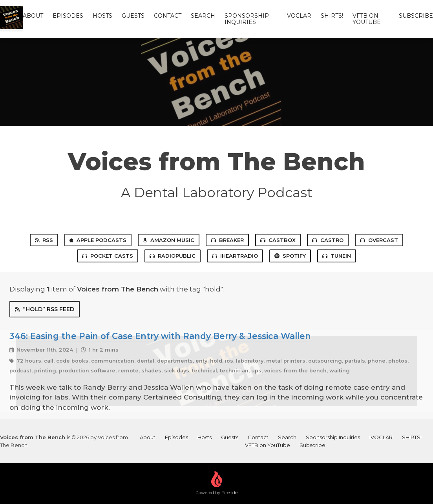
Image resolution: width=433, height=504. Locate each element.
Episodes (68, 16)
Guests (133, 16)
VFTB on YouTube (367, 19)
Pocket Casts (108, 256)
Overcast (379, 240)
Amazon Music (169, 240)
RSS (44, 240)
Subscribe (416, 16)
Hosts (102, 16)
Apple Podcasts (98, 240)
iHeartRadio (235, 256)
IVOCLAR (298, 16)
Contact (168, 16)
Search (203, 16)
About (33, 16)
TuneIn (337, 256)
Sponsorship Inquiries (247, 19)
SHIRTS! (332, 16)
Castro (328, 240)
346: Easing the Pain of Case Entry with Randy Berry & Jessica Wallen (160, 336)
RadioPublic (173, 256)
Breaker (227, 240)
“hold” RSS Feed (45, 309)
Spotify (290, 256)
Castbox (278, 240)
